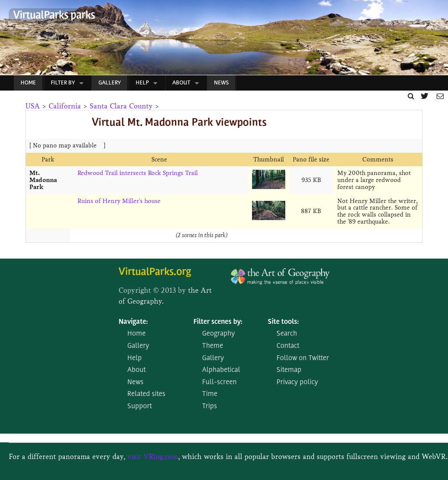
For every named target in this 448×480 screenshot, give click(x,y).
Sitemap (289, 370)
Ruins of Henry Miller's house (119, 201)
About (181, 83)
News (221, 83)
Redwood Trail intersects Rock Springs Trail (138, 173)
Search (287, 334)
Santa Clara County (121, 106)
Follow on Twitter (303, 358)
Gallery (110, 83)
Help (142, 83)
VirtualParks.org (155, 272)
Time (210, 394)
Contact (288, 346)
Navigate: (133, 322)
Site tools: (283, 322)
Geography (219, 334)
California (65, 106)
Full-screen (219, 382)
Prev (7, 40)
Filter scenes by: (218, 322)
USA (33, 106)
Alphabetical (221, 370)
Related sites (146, 394)
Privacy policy (297, 382)
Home (28, 83)
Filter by (63, 83)
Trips (210, 406)
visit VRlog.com (153, 457)
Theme (213, 346)
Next (437, 40)
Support (140, 406)
